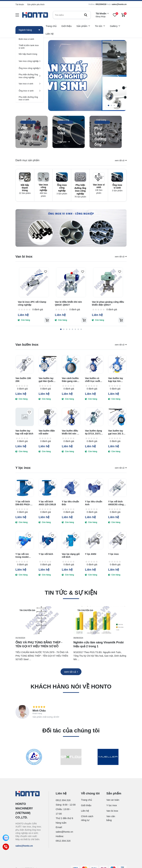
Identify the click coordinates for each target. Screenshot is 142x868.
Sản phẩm (83, 26)
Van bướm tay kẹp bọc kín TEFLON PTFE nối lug (116, 380)
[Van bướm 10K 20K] (25, 364)
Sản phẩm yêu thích (36, 5)
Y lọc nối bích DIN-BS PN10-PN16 (23, 503)
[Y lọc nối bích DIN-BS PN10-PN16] (25, 488)
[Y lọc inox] (117, 540)
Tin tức (100, 26)
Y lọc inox (113, 554)
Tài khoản (20, 5)
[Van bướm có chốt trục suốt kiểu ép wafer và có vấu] (94, 364)
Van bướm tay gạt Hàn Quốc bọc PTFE (46, 380)
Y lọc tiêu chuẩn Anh (94, 503)
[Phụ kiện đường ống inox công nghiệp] (29, 76)
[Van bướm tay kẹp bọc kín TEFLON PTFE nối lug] (117, 364)
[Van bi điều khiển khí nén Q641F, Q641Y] (71, 282)
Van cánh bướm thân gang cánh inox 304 (70, 380)
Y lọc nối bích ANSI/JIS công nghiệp (116, 503)
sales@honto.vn (119, 4)
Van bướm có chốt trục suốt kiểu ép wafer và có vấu (94, 380)
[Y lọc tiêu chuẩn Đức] (71, 488)
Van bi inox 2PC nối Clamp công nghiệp (32, 303)
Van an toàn (113, 800)
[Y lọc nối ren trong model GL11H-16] (25, 540)
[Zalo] (6, 838)
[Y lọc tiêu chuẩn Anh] (94, 488)
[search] (72, 15)
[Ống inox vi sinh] (29, 91)
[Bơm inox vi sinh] (29, 39)
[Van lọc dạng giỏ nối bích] (71, 540)
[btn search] (86, 15)
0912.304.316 (63, 800)
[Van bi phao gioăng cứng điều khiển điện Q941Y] (108, 282)
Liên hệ (50, 34)
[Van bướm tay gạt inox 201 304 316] (117, 417)
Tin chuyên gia (27, 610)
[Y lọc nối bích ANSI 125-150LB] (48, 488)
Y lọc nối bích (46, 554)
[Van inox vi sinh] (29, 84)
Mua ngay (26, 141)
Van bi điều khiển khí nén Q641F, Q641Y (68, 303)
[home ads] (71, 228)
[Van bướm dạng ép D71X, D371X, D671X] (94, 417)
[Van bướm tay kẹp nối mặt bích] (25, 417)
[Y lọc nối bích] (48, 540)
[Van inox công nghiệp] (29, 61)
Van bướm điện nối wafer (47, 432)
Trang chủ (51, 26)
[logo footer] (29, 794)
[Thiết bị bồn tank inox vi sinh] (29, 46)
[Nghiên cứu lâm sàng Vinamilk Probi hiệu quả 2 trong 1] (100, 620)
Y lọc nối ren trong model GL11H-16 (22, 556)
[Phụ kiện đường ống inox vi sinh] (29, 98)
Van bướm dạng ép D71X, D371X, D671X (94, 432)
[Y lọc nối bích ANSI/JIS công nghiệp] (117, 488)
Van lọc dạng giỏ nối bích (71, 555)
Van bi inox (112, 811)
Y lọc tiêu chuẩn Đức (70, 503)
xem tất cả (121, 160)
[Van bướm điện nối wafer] (48, 417)
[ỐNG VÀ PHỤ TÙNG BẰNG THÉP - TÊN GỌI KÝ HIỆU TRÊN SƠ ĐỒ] (42, 620)
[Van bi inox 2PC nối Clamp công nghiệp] (34, 282)
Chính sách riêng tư (87, 818)
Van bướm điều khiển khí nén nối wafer (71, 432)
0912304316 (101, 4)
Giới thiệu (66, 26)
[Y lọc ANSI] (94, 540)
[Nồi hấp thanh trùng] (29, 54)
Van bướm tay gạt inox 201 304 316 (117, 432)
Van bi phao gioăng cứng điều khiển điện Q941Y (108, 303)
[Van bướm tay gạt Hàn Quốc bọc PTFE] (48, 364)
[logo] (35, 15)
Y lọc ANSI (91, 554)
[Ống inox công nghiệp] (29, 68)
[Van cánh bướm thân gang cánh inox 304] (71, 364)
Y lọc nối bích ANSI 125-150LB (47, 503)
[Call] (6, 847)
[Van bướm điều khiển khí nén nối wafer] (71, 417)
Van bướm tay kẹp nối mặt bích (24, 432)
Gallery (115, 26)
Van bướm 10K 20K (23, 380)
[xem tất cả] (71, 672)
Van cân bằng (111, 818)
